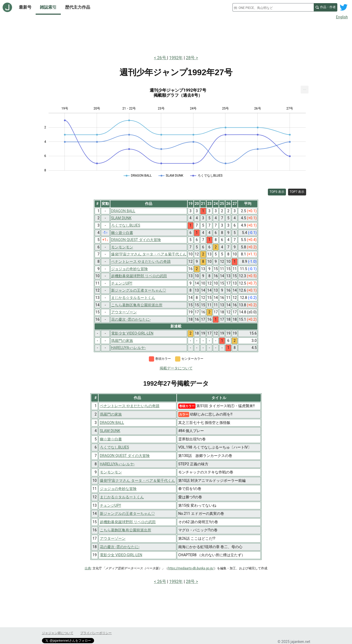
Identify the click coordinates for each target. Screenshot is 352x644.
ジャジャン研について (58, 633)
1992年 (176, 58)
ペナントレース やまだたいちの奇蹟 (130, 406)
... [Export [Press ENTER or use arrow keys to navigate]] (305, 88)
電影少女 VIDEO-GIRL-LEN (121, 555)
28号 (190, 58)
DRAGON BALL (112, 423)
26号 (162, 58)
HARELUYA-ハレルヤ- (117, 464)
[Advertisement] (176, 36)
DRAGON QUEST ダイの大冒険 (125, 456)
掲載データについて (176, 368)
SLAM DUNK (110, 431)
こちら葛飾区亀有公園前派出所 (126, 530)
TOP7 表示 (297, 192)
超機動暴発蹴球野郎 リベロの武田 (128, 522)
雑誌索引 (48, 7)
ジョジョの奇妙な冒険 (118, 489)
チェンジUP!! (110, 505)
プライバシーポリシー (96, 633)
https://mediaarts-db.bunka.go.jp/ (191, 568)
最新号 (25, 7)
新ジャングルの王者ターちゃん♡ (127, 514)
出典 (88, 568)
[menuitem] (305, 90)
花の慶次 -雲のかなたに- (120, 547)
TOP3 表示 (277, 192)
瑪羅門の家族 (111, 414)
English (342, 17)
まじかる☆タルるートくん (122, 497)
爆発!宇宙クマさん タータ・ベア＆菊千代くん (137, 481)
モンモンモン (111, 472)
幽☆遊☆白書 (111, 439)
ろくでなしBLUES (114, 447)
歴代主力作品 (78, 7)
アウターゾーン (113, 538)
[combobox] (273, 7)
